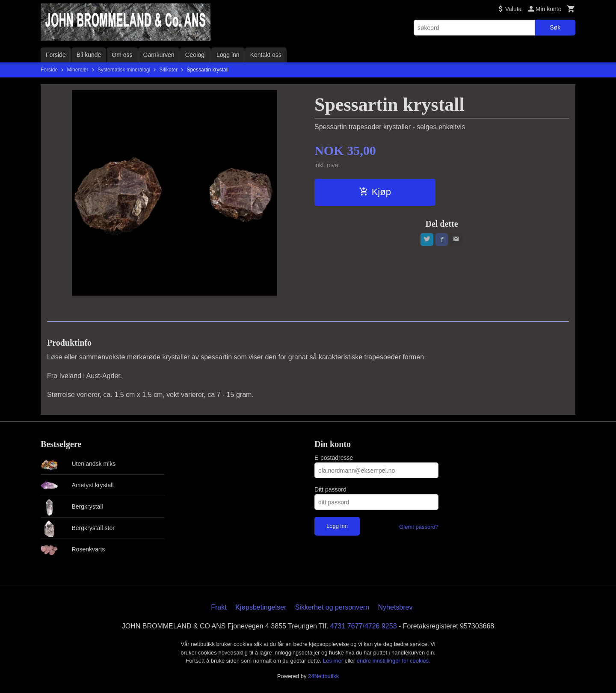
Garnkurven (159, 55)
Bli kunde (89, 55)
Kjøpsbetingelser (261, 607)
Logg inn (228, 55)
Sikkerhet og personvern (332, 607)
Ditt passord (330, 489)
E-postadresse (334, 458)
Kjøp (375, 192)
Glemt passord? (419, 527)
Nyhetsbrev (395, 607)
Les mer (334, 661)
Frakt (219, 607)
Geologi (195, 55)
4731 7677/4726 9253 (364, 626)
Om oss (122, 55)
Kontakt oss (266, 55)
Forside (56, 55)
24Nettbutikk (323, 676)
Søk (555, 27)
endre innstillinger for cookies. (394, 661)
